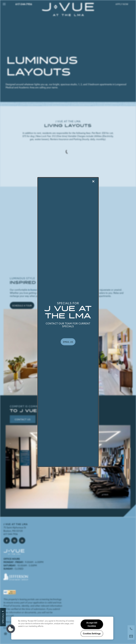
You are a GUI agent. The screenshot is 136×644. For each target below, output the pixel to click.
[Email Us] (131, 636)
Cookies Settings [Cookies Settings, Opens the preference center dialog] (92, 634)
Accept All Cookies (92, 624)
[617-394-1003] (131, 629)
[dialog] (68, 322)
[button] (68, 342)
